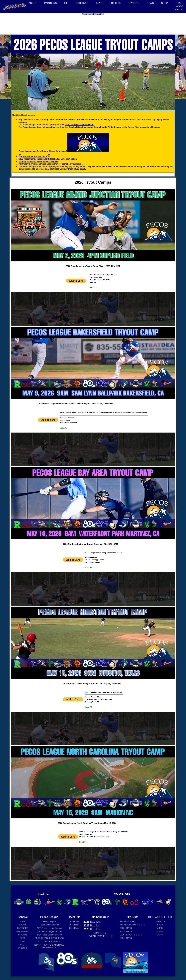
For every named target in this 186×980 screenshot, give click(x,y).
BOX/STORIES (23, 931)
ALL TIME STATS (128, 921)
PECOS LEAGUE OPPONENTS (49, 938)
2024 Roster (75, 928)
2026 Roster (75, 921)
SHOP (165, 3)
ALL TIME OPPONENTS (49, 941)
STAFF (160, 931)
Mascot (160, 935)
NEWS (150, 3)
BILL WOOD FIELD (179, 6)
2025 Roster (75, 925)
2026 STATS (126, 928)
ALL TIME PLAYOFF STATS (132, 925)
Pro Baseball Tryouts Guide (34, 156)
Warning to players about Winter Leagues (38, 161)
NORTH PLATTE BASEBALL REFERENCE (49, 946)
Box (89, 922)
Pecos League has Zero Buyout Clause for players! (64, 151)
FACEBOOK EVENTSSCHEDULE (100, 935)
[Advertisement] (93, 23)
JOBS (23, 941)
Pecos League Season (49, 928)
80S (66, 3)
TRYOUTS (134, 3)
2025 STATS (126, 931)
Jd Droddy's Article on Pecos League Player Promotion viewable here (52, 164)
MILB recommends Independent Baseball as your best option (48, 159)
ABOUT (33, 3)
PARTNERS (50, 3)
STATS (100, 3)
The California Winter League (80, 125)
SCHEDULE (82, 3)
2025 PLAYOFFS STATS (131, 935)
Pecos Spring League (49, 925)
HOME (23, 921)
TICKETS (116, 3)
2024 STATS (126, 938)
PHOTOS (23, 948)
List (98, 922)
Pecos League (49, 921)
